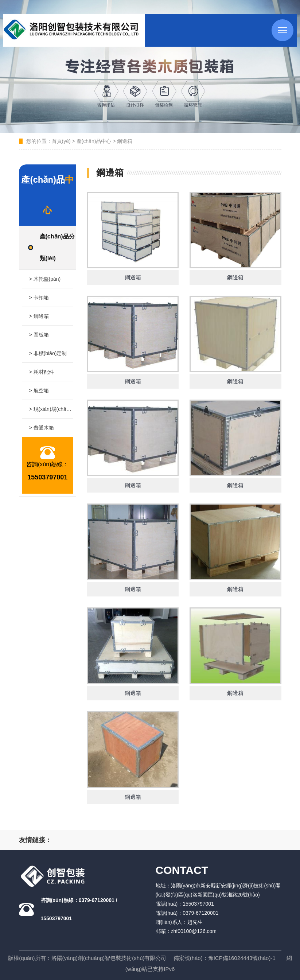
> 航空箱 (39, 390)
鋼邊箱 (125, 141)
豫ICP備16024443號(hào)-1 (242, 958)
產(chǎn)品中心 (94, 141)
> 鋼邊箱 (39, 316)
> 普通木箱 (42, 428)
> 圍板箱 (39, 335)
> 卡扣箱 (39, 297)
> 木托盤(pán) (45, 279)
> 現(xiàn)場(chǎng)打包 (51, 409)
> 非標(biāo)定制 (48, 353)
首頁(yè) (61, 141)
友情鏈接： (35, 840)
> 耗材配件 (42, 372)
